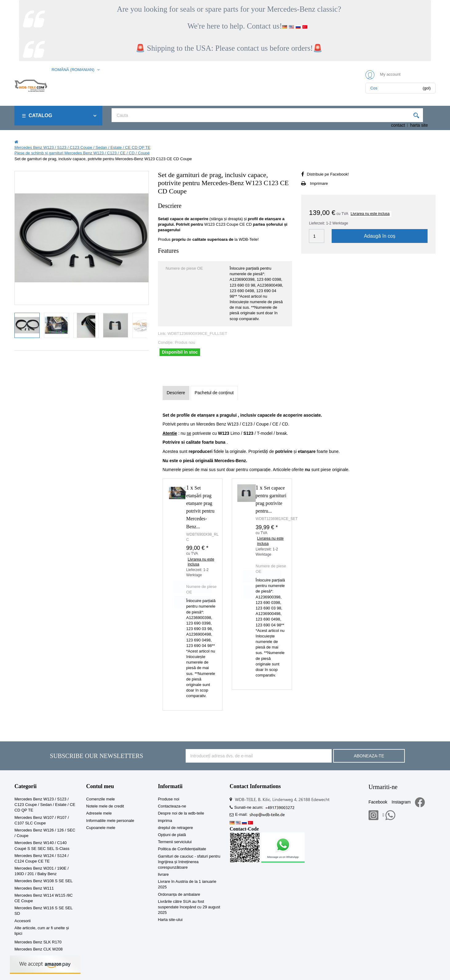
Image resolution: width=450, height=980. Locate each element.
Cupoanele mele (101, 828)
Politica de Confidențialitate (182, 849)
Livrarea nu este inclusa (370, 214)
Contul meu (100, 786)
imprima (165, 821)
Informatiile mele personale (110, 821)
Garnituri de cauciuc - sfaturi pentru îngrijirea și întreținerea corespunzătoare (189, 862)
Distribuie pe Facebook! (328, 174)
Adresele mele (99, 813)
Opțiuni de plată (172, 835)
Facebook (378, 802)
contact (398, 125)
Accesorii (23, 921)
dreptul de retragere (176, 828)
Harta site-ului (170, 920)
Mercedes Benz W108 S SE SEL (43, 881)
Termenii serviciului (175, 842)
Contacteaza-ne (172, 806)
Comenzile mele (100, 799)
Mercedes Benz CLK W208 (39, 949)
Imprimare (319, 183)
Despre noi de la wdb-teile (181, 813)
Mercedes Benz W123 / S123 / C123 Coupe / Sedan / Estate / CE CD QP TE (45, 805)
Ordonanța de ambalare (179, 894)
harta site (419, 125)
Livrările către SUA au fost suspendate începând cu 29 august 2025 (189, 907)
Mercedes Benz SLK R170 (38, 942)
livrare (163, 874)
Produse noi (169, 799)
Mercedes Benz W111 (34, 888)
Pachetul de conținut (214, 393)
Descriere (176, 393)
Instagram (401, 802)
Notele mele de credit (105, 806)
